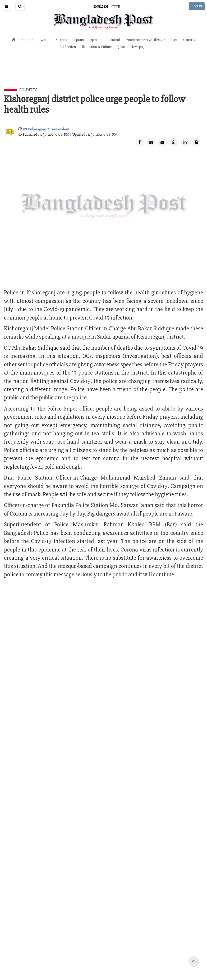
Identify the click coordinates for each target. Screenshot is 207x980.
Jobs (121, 47)
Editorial (114, 40)
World (45, 40)
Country (189, 40)
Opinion (96, 40)
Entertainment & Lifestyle (146, 40)
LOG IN (197, 6)
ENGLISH (101, 6)
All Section (68, 47)
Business (62, 40)
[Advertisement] (104, 74)
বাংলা (116, 6)
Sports (79, 40)
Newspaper (139, 47)
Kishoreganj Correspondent (48, 129)
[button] (7, 6)
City (174, 40)
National (28, 40)
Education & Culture (97, 47)
